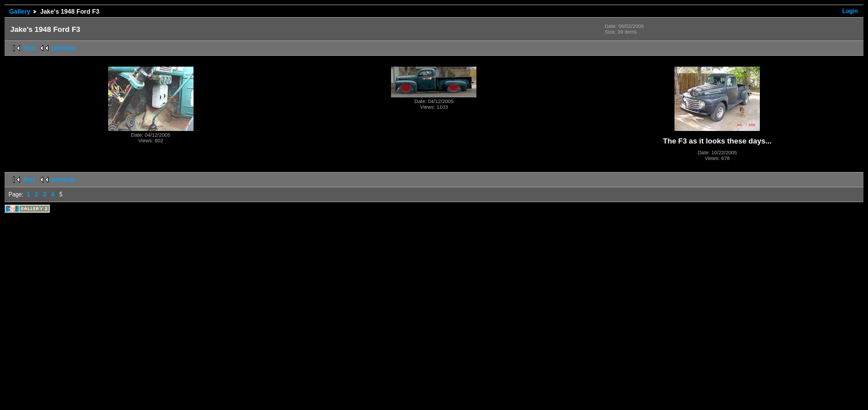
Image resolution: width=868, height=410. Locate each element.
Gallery (20, 11)
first (29, 48)
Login (850, 11)
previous (64, 48)
